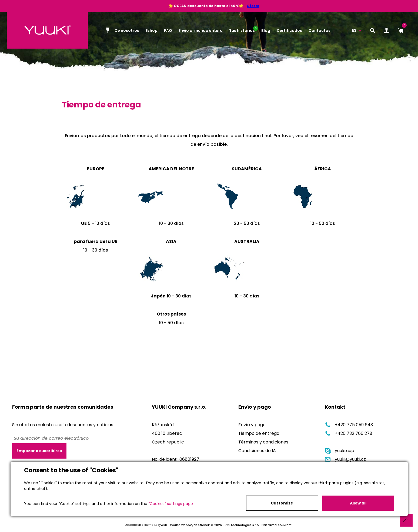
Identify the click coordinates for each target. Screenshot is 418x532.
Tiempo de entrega (259, 433)
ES (354, 30)
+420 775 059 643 (349, 425)
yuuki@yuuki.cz (345, 459)
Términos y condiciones (263, 442)
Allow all (358, 503)
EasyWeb (161, 525)
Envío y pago (252, 425)
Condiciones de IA (257, 451)
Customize (282, 503)
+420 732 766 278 (349, 433)
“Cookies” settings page (171, 504)
